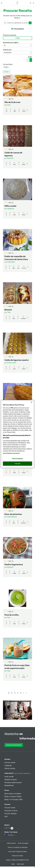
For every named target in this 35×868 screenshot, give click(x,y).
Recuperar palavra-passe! (13, 783)
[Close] (32, 402)
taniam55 (10, 158)
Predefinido (17, 53)
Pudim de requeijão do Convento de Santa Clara (16, 258)
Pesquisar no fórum (11, 811)
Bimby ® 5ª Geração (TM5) (13, 800)
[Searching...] (17, 23)
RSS (6, 817)
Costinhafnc (11, 262)
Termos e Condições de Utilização (18, 847)
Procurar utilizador (11, 814)
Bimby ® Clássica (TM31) (13, 797)
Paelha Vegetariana (14, 565)
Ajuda (13, 864)
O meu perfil (17, 773)
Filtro (17, 38)
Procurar (7, 804)
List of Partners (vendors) (11, 453)
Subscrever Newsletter (14, 745)
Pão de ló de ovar (12, 102)
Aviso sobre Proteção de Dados (17, 852)
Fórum (7, 790)
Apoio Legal (20, 864)
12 (17, 45)
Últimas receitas (10, 768)
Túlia (9, 312)
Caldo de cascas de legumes (13, 154)
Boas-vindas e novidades (13, 794)
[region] (17, 434)
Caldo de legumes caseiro (17, 360)
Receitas (7, 759)
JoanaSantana (12, 517)
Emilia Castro (12, 363)
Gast (9, 105)
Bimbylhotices (9, 785)
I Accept (17, 464)
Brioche (8, 310)
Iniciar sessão (9, 777)
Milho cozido (10, 206)
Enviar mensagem (23, 843)
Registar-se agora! (11, 780)
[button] (2, 3)
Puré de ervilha (12, 615)
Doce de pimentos (13, 514)
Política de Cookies (18, 856)
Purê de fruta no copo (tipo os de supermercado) (17, 667)
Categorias (8, 765)
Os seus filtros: (8, 64)
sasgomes (11, 209)
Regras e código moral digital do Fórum (17, 860)
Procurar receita (10, 763)
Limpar (7, 72)
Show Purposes (17, 458)
